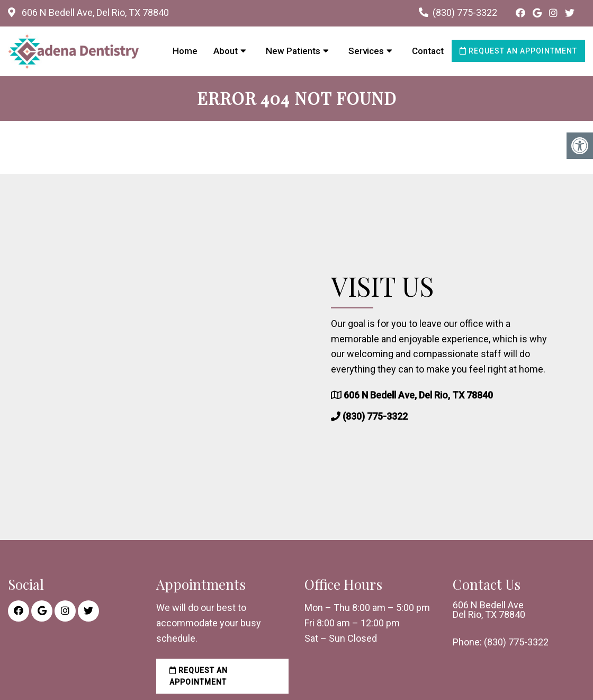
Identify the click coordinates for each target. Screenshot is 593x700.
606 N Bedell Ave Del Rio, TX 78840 (489, 610)
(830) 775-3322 (465, 12)
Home (185, 51)
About (226, 51)
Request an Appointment (518, 51)
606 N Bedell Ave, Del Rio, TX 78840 (94, 12)
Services (366, 51)
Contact (428, 51)
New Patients (293, 51)
